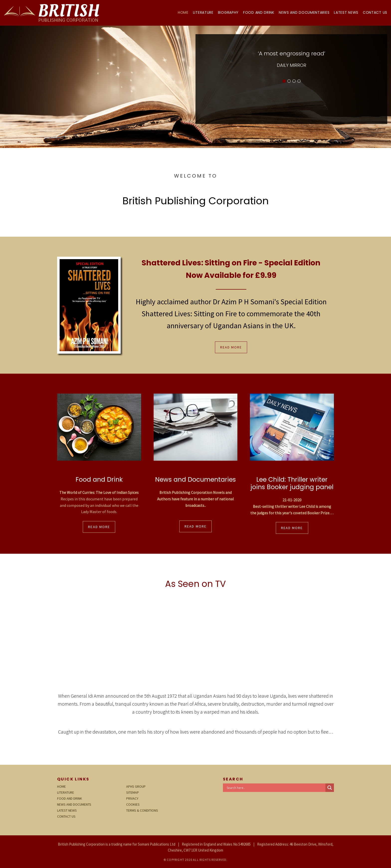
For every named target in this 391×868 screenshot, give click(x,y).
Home (183, 12)
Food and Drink (259, 12)
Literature (203, 12)
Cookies (133, 804)
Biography (228, 12)
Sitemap (133, 792)
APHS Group (136, 786)
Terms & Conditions (142, 810)
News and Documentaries (304, 12)
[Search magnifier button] (330, 788)
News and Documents (74, 804)
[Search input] (275, 788)
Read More (231, 347)
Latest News (346, 12)
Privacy (132, 798)
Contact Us (375, 12)
